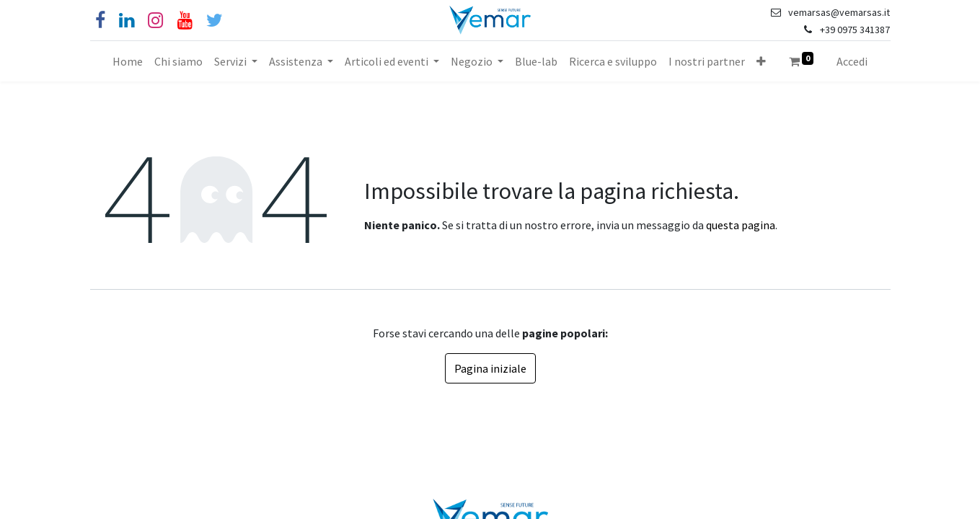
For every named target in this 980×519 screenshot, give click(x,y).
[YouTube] (185, 21)
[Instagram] (155, 21)
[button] (761, 61)
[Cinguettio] (215, 21)
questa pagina (741, 225)
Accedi (852, 61)
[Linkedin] (127, 21)
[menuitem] (128, 61)
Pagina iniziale (490, 368)
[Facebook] (100, 21)
